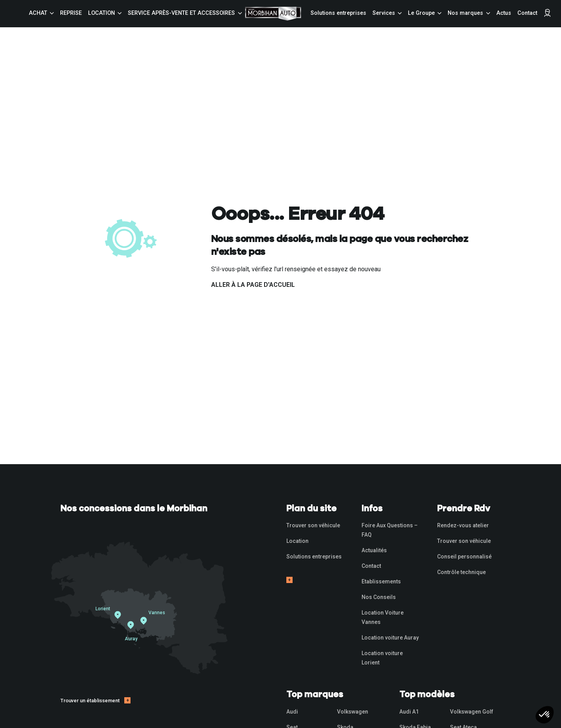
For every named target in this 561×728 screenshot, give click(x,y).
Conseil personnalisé (464, 557)
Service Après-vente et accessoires (181, 13)
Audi (292, 712)
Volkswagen (353, 712)
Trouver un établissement (90, 701)
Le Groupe (421, 13)
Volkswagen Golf (472, 712)
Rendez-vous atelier (463, 525)
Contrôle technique (461, 572)
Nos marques (465, 13)
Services (384, 13)
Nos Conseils (379, 597)
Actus (504, 13)
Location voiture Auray (390, 638)
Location (101, 13)
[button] (545, 715)
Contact (527, 13)
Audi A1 (409, 712)
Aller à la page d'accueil (253, 285)
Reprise (71, 13)
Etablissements (381, 581)
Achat (38, 13)
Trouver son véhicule (313, 525)
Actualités (374, 550)
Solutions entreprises (338, 13)
